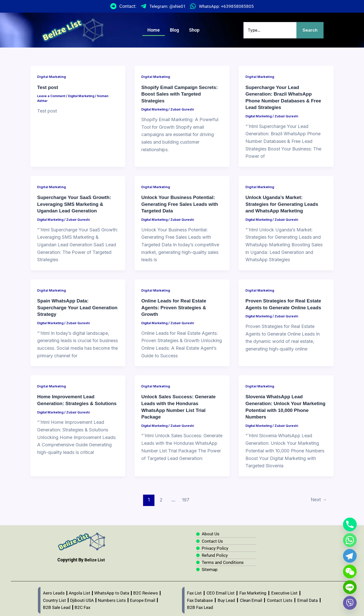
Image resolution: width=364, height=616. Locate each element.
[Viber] (350, 603)
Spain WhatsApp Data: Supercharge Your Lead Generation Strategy (65, 306)
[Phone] (350, 524)
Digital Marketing (52, 76)
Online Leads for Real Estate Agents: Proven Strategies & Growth (176, 306)
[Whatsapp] (350, 540)
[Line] (350, 587)
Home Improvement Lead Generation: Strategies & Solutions (67, 402)
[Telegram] (350, 556)
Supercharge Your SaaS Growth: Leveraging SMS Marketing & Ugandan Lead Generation (76, 203)
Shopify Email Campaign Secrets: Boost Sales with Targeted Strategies (182, 94)
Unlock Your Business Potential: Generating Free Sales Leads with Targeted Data (182, 203)
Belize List (95, 557)
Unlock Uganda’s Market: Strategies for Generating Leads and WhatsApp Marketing (284, 203)
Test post (48, 87)
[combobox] (270, 30)
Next (318, 497)
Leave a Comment (52, 96)
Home (154, 30)
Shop (194, 30)
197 (185, 497)
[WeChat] (350, 571)
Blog (174, 30)
